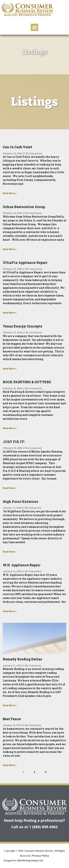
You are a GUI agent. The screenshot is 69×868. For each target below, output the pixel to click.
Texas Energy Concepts (22, 326)
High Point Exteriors (20, 502)
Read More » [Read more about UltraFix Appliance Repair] (10, 313)
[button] (34, 27)
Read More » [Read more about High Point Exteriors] (10, 552)
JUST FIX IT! (14, 442)
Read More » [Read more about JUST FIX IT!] (10, 488)
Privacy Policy (40, 856)
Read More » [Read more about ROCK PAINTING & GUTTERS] (10, 428)
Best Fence (12, 719)
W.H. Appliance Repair (22, 565)
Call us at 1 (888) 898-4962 (34, 827)
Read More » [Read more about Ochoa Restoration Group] (10, 249)
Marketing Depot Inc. (31, 860)
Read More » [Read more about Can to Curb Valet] (10, 193)
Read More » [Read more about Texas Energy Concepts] (10, 369)
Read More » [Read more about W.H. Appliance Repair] (10, 611)
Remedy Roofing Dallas (22, 659)
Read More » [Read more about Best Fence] (10, 765)
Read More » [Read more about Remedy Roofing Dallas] (10, 705)
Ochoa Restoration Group (24, 207)
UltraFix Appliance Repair (25, 262)
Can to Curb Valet (17, 147)
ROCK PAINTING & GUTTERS (27, 382)
